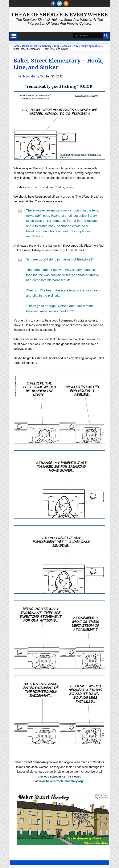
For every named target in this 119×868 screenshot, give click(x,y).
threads (59, 4)
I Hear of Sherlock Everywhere (59, 15)
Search (106, 36)
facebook (53, 4)
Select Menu (14, 36)
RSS (66, 4)
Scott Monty (31, 76)
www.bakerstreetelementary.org (61, 781)
